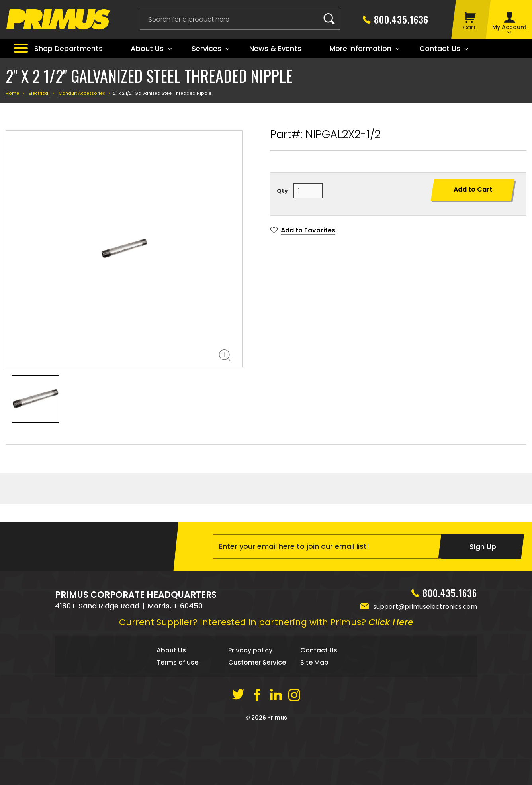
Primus (277, 771)
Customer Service (257, 716)
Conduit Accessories (82, 93)
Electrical (39, 93)
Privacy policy (250, 704)
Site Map (314, 716)
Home (12, 93)
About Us (171, 704)
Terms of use (177, 716)
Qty (282, 191)
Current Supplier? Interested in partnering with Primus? (266, 676)
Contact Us (319, 704)
